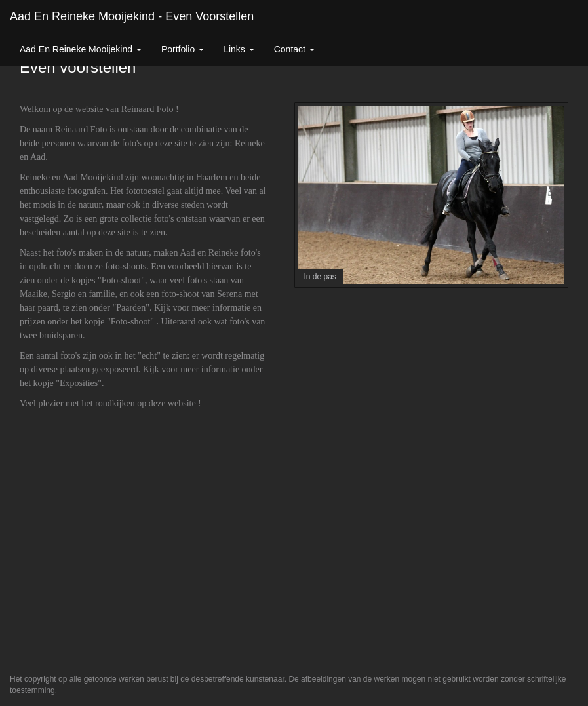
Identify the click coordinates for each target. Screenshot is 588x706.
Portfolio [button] (183, 49)
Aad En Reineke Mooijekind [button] (81, 49)
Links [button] (239, 49)
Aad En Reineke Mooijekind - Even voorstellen (132, 16)
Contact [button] (294, 49)
